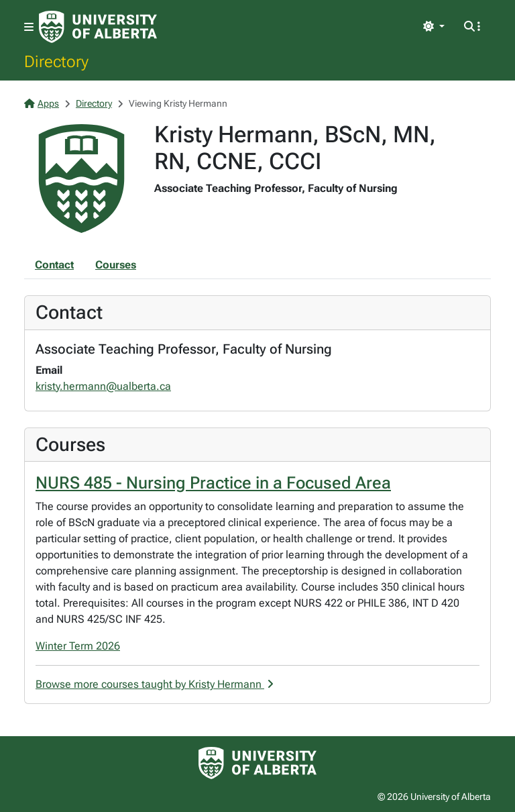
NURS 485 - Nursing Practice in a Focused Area (213, 483)
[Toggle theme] (434, 27)
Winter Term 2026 (78, 646)
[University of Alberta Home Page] (98, 27)
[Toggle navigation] (29, 27)
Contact (54, 265)
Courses (116, 265)
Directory (56, 61)
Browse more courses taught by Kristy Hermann (155, 684)
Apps (42, 103)
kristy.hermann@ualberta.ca (103, 386)
